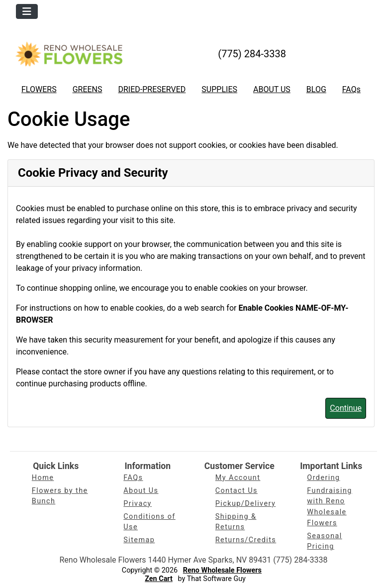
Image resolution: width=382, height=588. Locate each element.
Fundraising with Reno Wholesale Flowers (330, 507)
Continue (346, 408)
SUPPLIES (219, 89)
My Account (238, 478)
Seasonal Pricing (324, 541)
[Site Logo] (69, 54)
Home (43, 478)
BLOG (316, 89)
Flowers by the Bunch (60, 496)
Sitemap (139, 540)
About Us (141, 491)
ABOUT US (272, 89)
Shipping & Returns (236, 522)
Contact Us (237, 491)
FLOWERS (39, 89)
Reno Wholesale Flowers (222, 570)
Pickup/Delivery (245, 504)
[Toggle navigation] (27, 11)
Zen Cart (159, 579)
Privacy (138, 504)
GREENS (88, 89)
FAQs (351, 89)
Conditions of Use (149, 522)
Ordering (323, 478)
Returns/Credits (246, 540)
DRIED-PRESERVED (152, 89)
